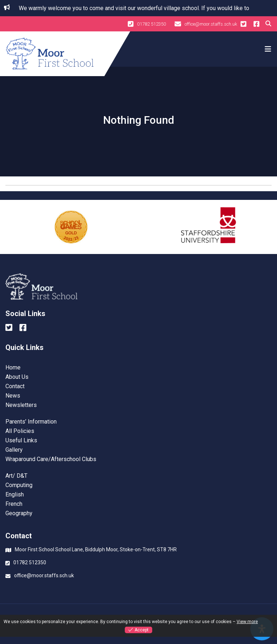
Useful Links (21, 441)
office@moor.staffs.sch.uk (206, 24)
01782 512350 (147, 24)
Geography (19, 513)
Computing (19, 485)
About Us (17, 377)
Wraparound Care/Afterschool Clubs (51, 459)
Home (13, 368)
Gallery (14, 450)
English (15, 495)
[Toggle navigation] (267, 49)
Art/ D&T (16, 476)
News (13, 396)
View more (247, 622)
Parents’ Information (31, 422)
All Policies (20, 431)
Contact (15, 386)
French (14, 504)
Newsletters (21, 405)
